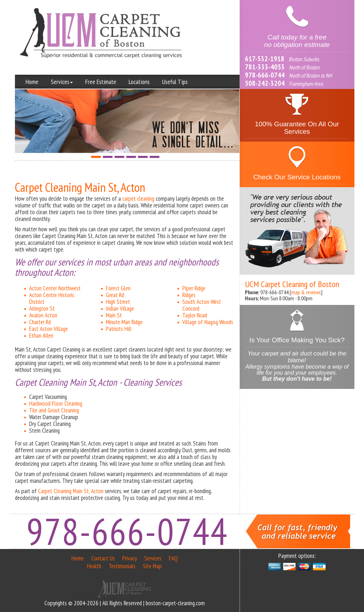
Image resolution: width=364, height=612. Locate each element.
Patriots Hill (119, 329)
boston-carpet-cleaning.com (175, 603)
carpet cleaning (138, 199)
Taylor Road (195, 315)
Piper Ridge (194, 288)
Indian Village (120, 308)
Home (32, 82)
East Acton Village (49, 329)
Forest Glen (118, 288)
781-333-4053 (265, 67)
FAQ (173, 558)
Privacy (130, 558)
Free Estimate (101, 82)
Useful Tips (175, 82)
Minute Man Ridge (124, 322)
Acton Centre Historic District (52, 298)
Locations (139, 82)
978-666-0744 (265, 75)
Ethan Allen (41, 336)
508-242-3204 (265, 83)
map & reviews (306, 292)
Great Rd (115, 295)
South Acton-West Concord (202, 305)
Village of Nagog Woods (208, 322)
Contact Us (103, 558)
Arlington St (42, 308)
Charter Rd (40, 322)
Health (94, 566)
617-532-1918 (265, 59)
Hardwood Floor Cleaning (56, 403)
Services (62, 82)
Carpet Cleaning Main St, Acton (71, 491)
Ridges (189, 295)
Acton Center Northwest (55, 288)
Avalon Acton (43, 315)
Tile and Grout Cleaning (54, 410)
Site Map (152, 566)
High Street (118, 302)
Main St (114, 315)
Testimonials (122, 566)
